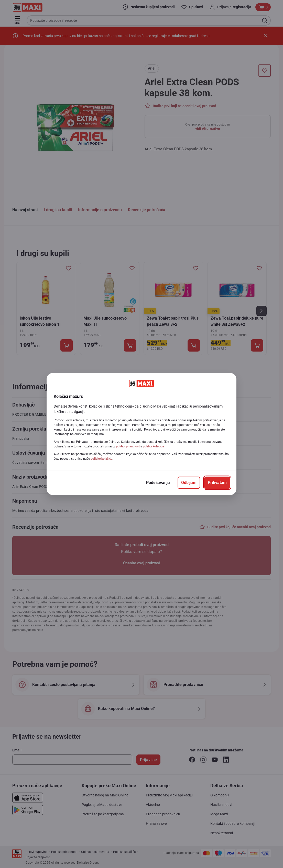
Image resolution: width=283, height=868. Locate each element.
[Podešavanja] (158, 483)
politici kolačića (153, 446)
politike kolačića (101, 459)
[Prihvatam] (217, 483)
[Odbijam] (189, 483)
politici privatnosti (128, 446)
